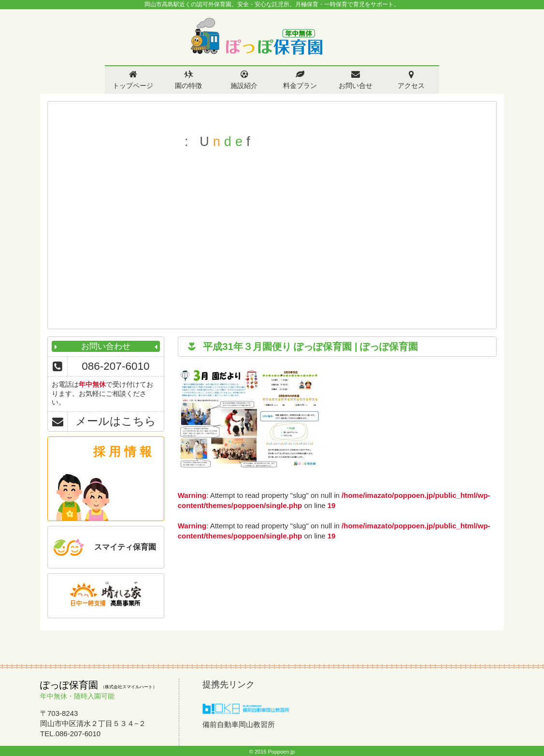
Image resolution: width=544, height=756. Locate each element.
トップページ (133, 86)
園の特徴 (188, 86)
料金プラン (300, 86)
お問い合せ (356, 86)
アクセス (411, 86)
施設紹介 (244, 86)
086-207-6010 (115, 366)
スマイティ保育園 (125, 547)
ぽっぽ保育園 (256, 36)
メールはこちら (116, 421)
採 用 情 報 (122, 451)
